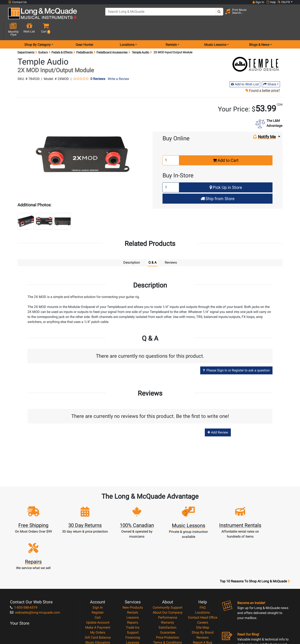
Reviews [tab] (171, 248)
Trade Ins (133, 581)
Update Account (98, 576)
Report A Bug (202, 596)
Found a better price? (262, 76)
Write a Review (118, 64)
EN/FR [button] (284, 2)
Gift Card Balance (98, 591)
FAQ (203, 561)
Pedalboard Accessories (112, 37)
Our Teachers (168, 611)
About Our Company (168, 566)
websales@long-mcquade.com (35, 566)
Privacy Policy (168, 601)
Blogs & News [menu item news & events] (259, 30)
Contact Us (17, 2)
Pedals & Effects (62, 37)
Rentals (133, 566)
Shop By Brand (203, 586)
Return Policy (168, 606)
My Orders (98, 586)
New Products (133, 561)
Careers (203, 576)
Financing (133, 591)
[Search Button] (215, 15)
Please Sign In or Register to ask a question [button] (236, 355)
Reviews (202, 591)
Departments (26, 37)
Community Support (167, 561)
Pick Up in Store (226, 173)
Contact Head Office (203, 571)
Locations (202, 566)
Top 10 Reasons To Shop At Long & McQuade (255, 535)
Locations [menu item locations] (127, 30)
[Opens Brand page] (256, 49)
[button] (289, 15)
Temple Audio (141, 37)
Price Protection (168, 591)
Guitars (43, 37)
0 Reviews (98, 64)
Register (98, 566)
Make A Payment (98, 581)
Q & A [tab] (152, 248)
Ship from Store (218, 184)
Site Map (203, 581)
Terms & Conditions (167, 596)
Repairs (133, 576)
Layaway (133, 596)
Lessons (133, 571)
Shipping (133, 601)
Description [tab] (132, 248)
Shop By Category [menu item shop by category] (37, 30)
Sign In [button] (258, 2)
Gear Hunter (84, 30)
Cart (98, 571)
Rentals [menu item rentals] (171, 30)
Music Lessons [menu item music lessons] (215, 30)
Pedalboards (84, 37)
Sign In (98, 561)
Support (133, 586)
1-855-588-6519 (24, 561)
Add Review (218, 418)
